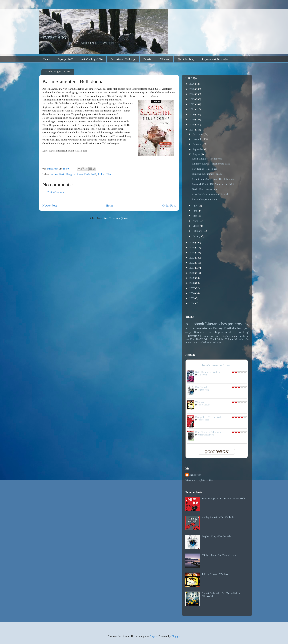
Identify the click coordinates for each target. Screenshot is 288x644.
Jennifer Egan (203, 420)
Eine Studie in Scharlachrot (209, 432)
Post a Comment (56, 192)
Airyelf (153, 636)
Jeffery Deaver (204, 405)
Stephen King (203, 390)
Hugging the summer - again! (207, 174)
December (198, 134)
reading (223, 336)
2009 (192, 278)
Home (47, 59)
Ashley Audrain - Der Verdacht (218, 517)
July (195, 206)
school (213, 343)
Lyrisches (205, 336)
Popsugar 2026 (65, 59)
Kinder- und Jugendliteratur (214, 332)
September (198, 149)
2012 (192, 263)
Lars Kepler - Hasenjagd (204, 169)
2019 (192, 119)
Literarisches (216, 324)
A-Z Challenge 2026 (92, 59)
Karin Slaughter (67, 174)
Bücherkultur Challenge (123, 59)
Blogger (175, 636)
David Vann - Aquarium (204, 189)
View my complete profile (199, 480)
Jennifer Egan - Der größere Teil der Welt (223, 498)
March (196, 226)
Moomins (239, 339)
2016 (192, 242)
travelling (243, 332)
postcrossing (238, 324)
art (187, 328)
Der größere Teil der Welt (208, 417)
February (198, 231)
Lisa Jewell (202, 375)
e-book (54, 174)
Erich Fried (210, 339)
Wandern (165, 59)
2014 (192, 252)
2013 (192, 258)
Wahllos (199, 402)
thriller (101, 174)
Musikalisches (232, 328)
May (195, 216)
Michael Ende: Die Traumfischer (219, 555)
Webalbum (204, 343)
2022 (192, 104)
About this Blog (186, 59)
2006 (192, 293)
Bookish (148, 59)
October (197, 144)
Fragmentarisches (201, 328)
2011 (192, 268)
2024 (192, 94)
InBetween (195, 475)
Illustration (192, 336)
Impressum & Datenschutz (216, 59)
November (198, 139)
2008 (192, 283)
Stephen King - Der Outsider (217, 536)
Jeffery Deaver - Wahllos (215, 574)
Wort (219, 343)
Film (193, 339)
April (196, 221)
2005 (192, 298)
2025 (192, 89)
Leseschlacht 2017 (87, 174)
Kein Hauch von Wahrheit (209, 372)
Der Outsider (202, 387)
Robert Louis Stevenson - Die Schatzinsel (213, 179)
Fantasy (218, 328)
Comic (195, 342)
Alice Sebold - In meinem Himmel (210, 194)
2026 (192, 84)
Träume (229, 339)
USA (108, 174)
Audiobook (195, 324)
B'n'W (199, 339)
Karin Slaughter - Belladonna (207, 159)
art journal (233, 336)
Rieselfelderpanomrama (204, 199)
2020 (192, 114)
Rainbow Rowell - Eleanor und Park (211, 164)
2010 (192, 273)
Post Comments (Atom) (116, 218)
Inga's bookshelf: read (217, 365)
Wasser (214, 336)
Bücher (221, 339)
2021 (192, 109)
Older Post (169, 205)
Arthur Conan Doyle (206, 435)
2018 (192, 124)
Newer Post (50, 205)
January (197, 236)
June (195, 211)
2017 (192, 130)
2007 (192, 288)
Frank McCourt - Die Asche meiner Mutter (214, 184)
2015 (192, 247)
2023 (192, 99)
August (197, 154)
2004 (192, 303)
